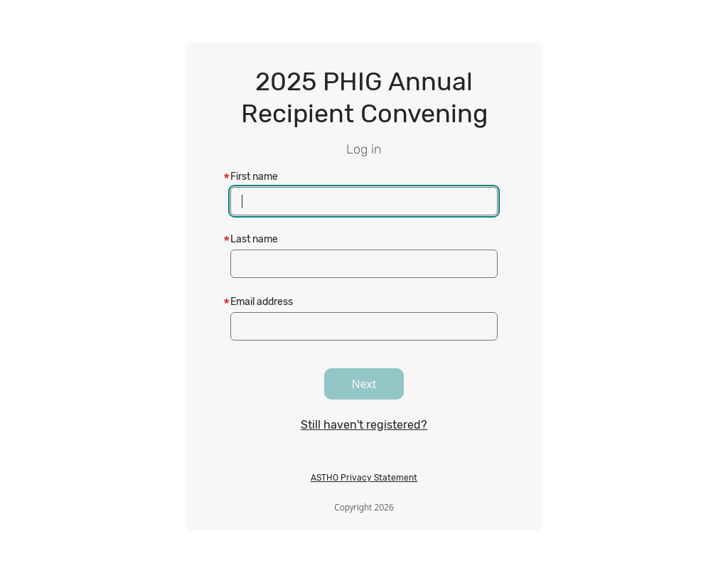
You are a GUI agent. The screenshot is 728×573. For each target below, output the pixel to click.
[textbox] (364, 201)
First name (254, 177)
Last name (254, 239)
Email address (262, 302)
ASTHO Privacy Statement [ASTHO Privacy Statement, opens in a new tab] (364, 478)
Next (364, 384)
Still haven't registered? (364, 425)
